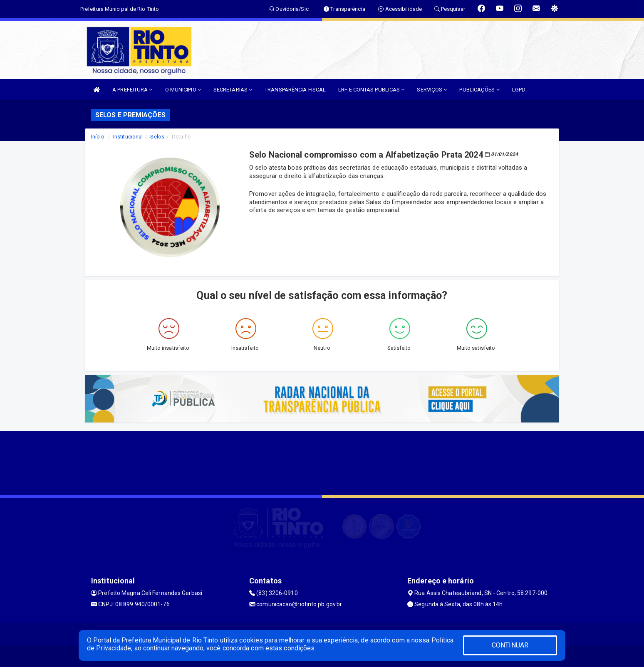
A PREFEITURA (132, 90)
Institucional (128, 137)
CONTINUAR (510, 645)
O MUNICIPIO (183, 90)
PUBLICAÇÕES (479, 90)
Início (98, 137)
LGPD (519, 90)
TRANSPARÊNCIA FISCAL (295, 90)
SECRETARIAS (233, 90)
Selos (157, 137)
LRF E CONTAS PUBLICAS (371, 90)
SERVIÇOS (432, 90)
